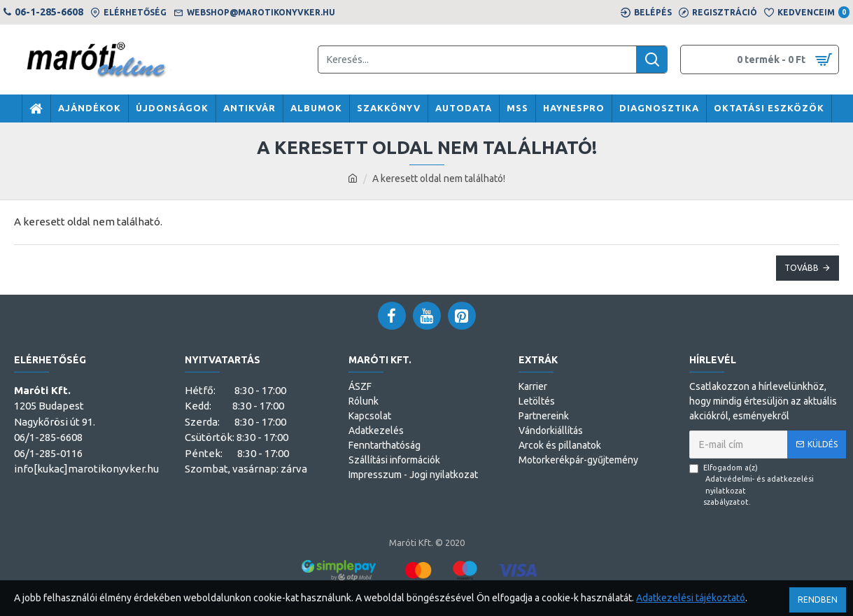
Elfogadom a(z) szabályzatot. (768, 485)
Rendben (818, 600)
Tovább (802, 268)
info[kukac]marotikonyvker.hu (86, 469)
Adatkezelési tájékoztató (691, 598)
